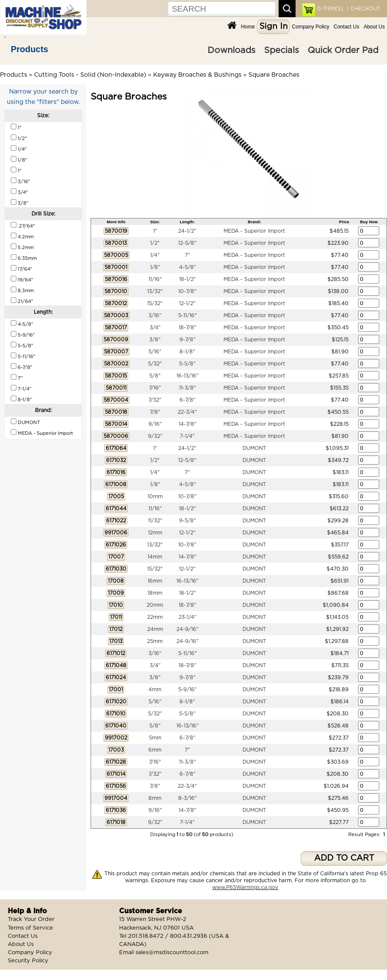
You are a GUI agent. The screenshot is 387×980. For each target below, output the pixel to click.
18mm (155, 593)
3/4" (155, 328)
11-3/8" (187, 388)
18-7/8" (187, 328)
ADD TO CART (344, 858)
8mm (155, 798)
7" (187, 255)
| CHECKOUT (363, 9)
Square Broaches (274, 75)
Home (248, 27)
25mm (155, 641)
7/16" (155, 388)
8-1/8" (187, 352)
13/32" (155, 291)
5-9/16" (187, 690)
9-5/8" (187, 521)
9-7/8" (187, 340)
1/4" (155, 255)
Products (30, 49)
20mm (155, 605)
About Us (374, 27)
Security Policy (28, 961)
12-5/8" (187, 243)
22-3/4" (187, 412)
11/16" (155, 279)
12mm (155, 533)
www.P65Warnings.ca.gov (245, 887)
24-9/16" (187, 629)
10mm (155, 496)
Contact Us (346, 27)
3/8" (155, 340)
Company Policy (311, 27)
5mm (155, 738)
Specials (282, 50)
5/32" (155, 364)
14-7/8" (187, 424)
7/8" (155, 412)
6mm (155, 750)
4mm (155, 690)
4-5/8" (187, 267)
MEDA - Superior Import (254, 231)
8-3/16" (187, 798)
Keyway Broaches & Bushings (197, 75)
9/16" (155, 424)
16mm (155, 581)
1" (155, 231)
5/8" (155, 376)
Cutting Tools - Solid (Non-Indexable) (90, 75)
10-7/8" (187, 291)
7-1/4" (187, 436)
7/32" (155, 400)
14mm (155, 557)
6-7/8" (187, 400)
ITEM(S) (330, 9)
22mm (155, 617)
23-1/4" (187, 617)
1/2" (155, 243)
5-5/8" (187, 364)
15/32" (155, 303)
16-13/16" (187, 376)
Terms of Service (30, 928)
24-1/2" (187, 231)
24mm (155, 629)
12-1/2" (187, 303)
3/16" (155, 315)
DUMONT (254, 448)
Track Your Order (31, 919)
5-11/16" (187, 315)
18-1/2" (187, 279)
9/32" (155, 436)
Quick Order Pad (343, 50)
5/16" (155, 352)
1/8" (155, 267)
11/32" (155, 521)
